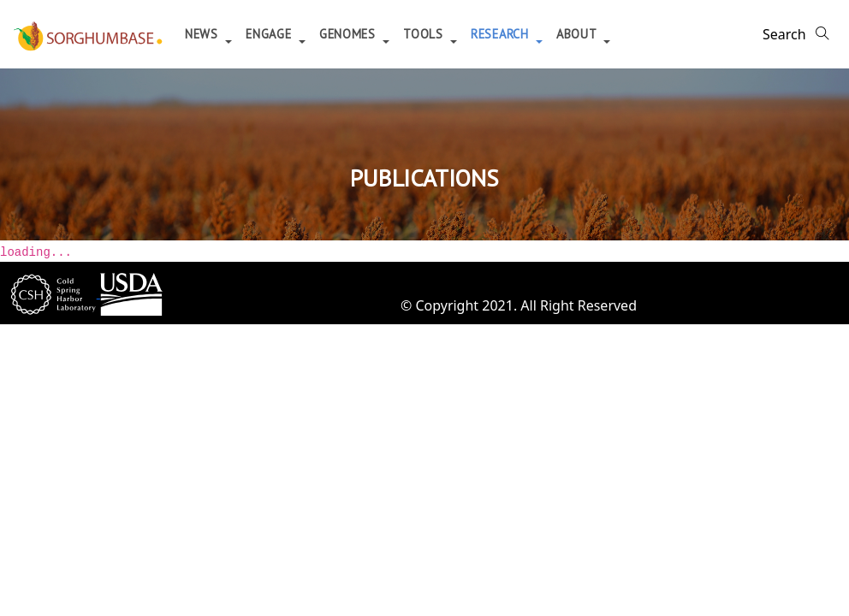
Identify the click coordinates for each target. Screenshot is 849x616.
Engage (270, 34)
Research (502, 34)
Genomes (350, 34)
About (578, 34)
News (204, 34)
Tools (425, 34)
